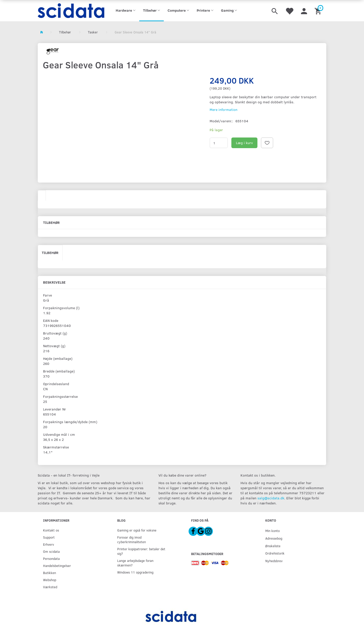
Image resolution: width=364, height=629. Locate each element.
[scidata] (71, 11)
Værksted (50, 587)
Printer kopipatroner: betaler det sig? (141, 551)
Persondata (51, 558)
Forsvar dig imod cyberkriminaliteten (132, 539)
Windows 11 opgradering (135, 572)
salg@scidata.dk (271, 498)
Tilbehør (50, 253)
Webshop (50, 580)
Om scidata (51, 551)
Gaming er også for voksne (137, 530)
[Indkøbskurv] (319, 11)
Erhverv (48, 544)
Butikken (49, 573)
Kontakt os (51, 530)
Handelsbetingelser (57, 566)
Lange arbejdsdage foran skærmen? (135, 563)
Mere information (224, 110)
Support (49, 537)
